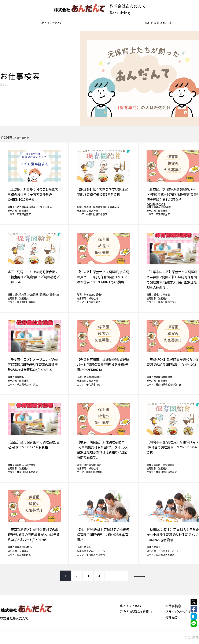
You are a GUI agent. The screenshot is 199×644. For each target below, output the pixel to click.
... (122, 576)
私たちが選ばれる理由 (136, 612)
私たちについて (52, 23)
